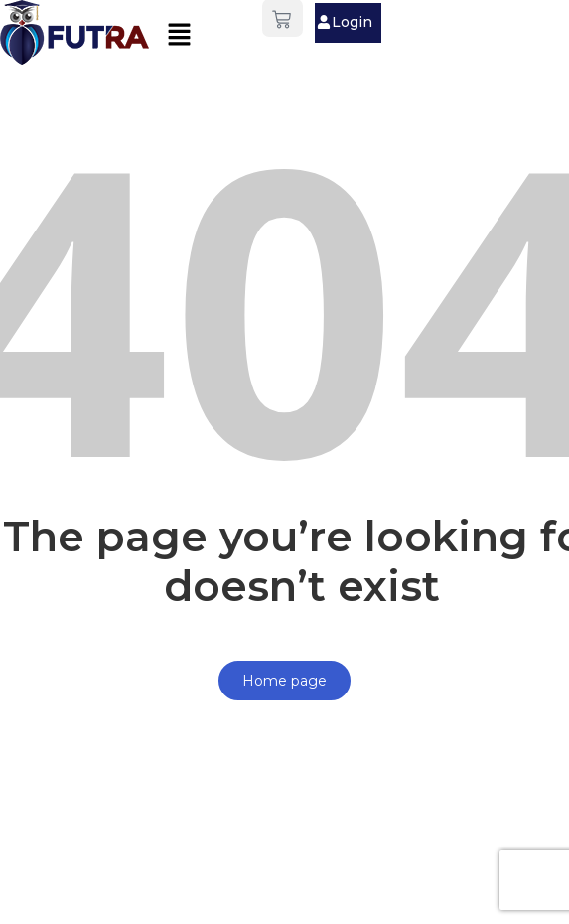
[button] (179, 35)
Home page (284, 681)
